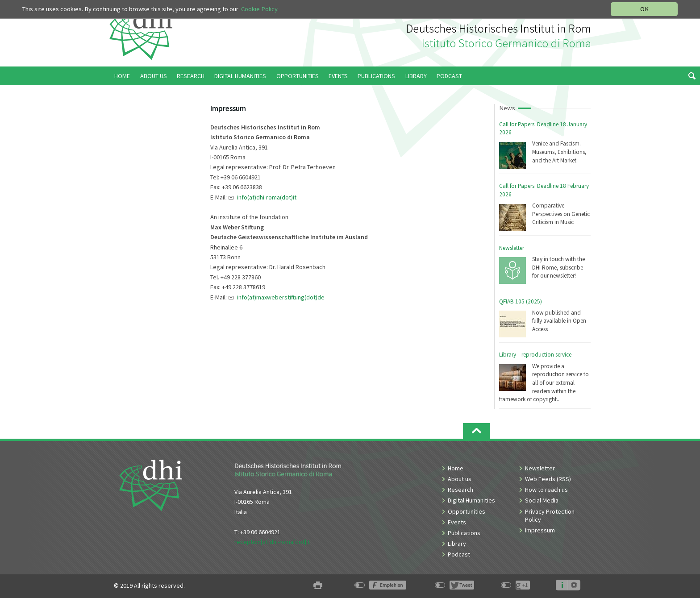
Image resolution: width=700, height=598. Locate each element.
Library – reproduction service (535, 355)
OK (644, 9)
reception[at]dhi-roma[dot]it (272, 542)
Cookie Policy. (260, 9)
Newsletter (512, 248)
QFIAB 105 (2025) (521, 301)
